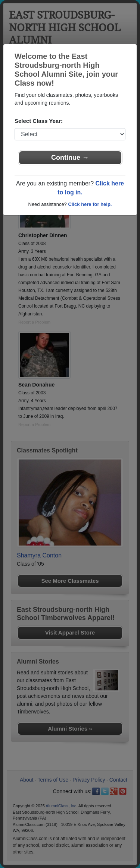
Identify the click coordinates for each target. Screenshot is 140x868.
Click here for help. (90, 204)
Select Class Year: (39, 121)
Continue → (70, 158)
